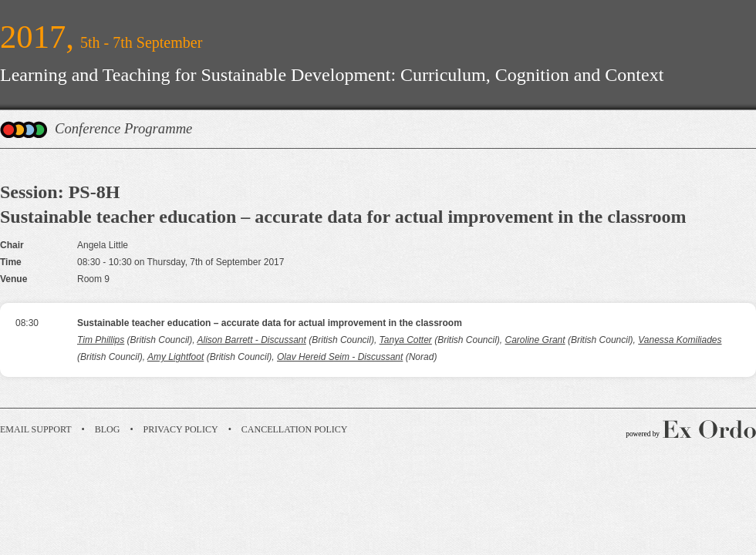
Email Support (36, 429)
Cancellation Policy (295, 429)
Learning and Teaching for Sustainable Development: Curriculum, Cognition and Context (332, 75)
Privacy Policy (181, 429)
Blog (108, 429)
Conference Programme (123, 128)
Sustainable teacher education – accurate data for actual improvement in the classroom (270, 323)
